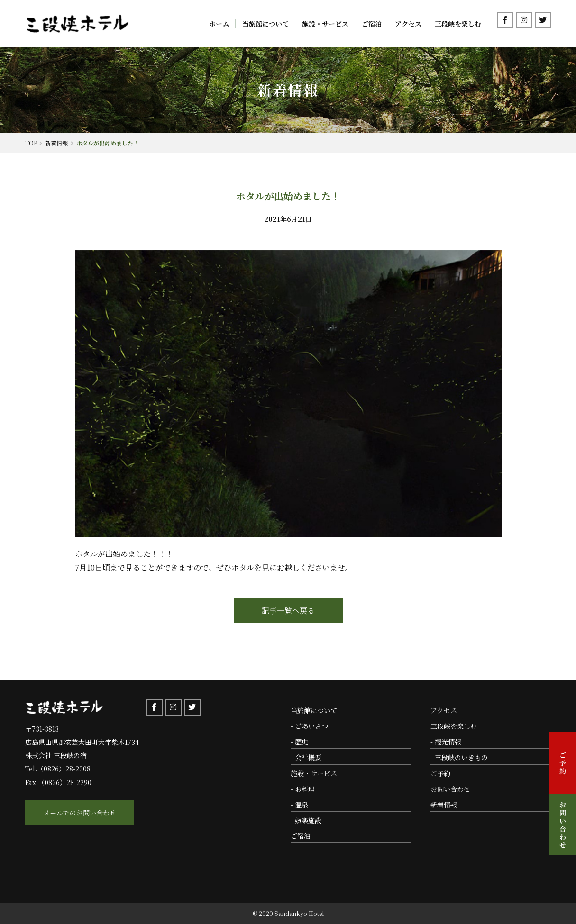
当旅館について (265, 24)
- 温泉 (299, 805)
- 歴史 (299, 742)
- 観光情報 (446, 742)
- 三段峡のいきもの (459, 757)
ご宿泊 (372, 24)
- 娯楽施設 (306, 820)
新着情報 (444, 805)
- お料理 (303, 789)
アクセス (408, 24)
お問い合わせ (450, 789)
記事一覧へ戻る (288, 611)
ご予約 (440, 773)
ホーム (219, 24)
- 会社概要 (306, 757)
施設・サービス (325, 24)
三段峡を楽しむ (458, 24)
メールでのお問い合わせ (80, 813)
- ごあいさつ (309, 726)
